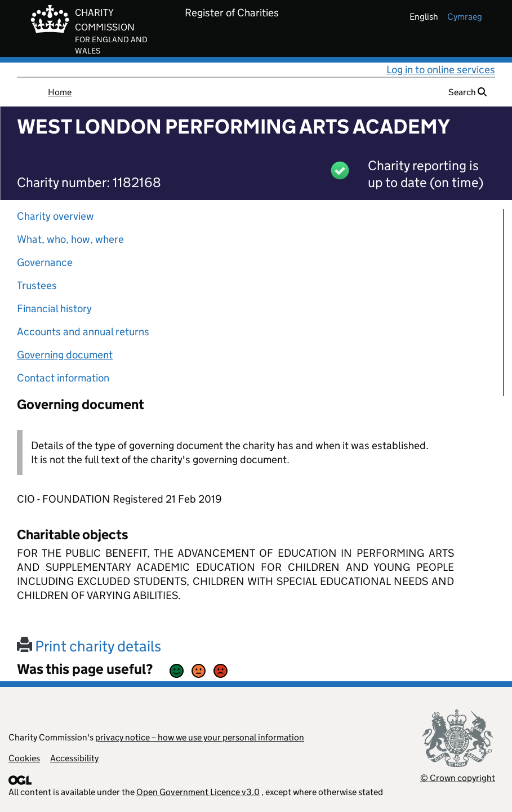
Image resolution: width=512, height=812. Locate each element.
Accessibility (74, 758)
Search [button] (468, 92)
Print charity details (89, 646)
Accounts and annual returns (83, 332)
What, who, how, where (70, 239)
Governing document (65, 355)
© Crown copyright (458, 778)
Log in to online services (441, 70)
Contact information (63, 378)
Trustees (37, 285)
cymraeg (465, 17)
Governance (45, 262)
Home (60, 92)
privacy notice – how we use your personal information (200, 737)
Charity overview (55, 216)
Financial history (54, 309)
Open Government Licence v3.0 (198, 792)
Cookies (24, 758)
